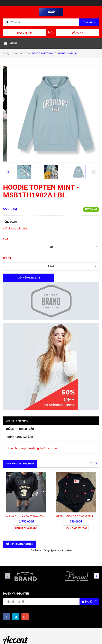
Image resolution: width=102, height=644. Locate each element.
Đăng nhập (25, 33)
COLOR (7, 258)
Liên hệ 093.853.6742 (26, 528)
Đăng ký (77, 33)
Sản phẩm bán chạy (20, 544)
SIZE (6, 239)
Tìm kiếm (89, 22)
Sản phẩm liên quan (20, 464)
